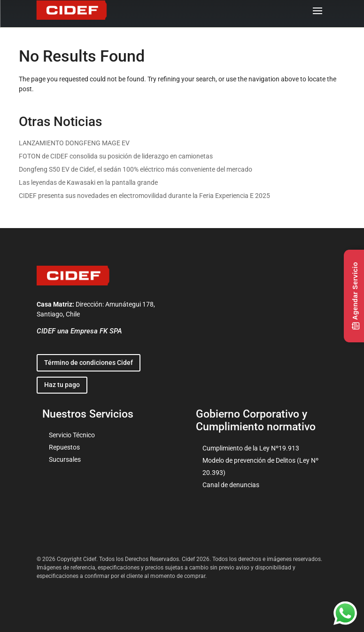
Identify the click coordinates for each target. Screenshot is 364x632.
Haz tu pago (62, 385)
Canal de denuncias (231, 485)
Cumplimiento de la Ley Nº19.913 (251, 448)
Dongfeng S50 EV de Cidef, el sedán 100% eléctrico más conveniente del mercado (136, 169)
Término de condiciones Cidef (89, 363)
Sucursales (65, 459)
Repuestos (64, 447)
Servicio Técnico (72, 435)
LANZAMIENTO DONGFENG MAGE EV (74, 143)
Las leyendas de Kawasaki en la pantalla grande (88, 182)
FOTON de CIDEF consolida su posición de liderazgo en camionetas (116, 156)
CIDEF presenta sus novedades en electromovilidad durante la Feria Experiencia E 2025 (144, 196)
